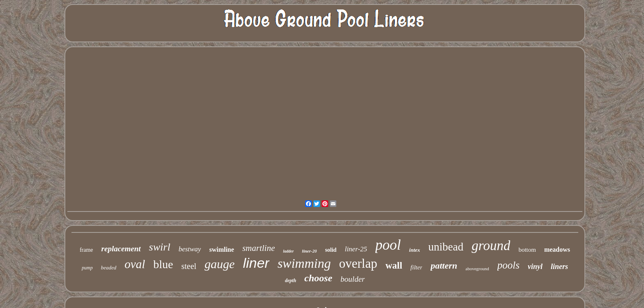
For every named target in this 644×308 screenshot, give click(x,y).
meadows (557, 249)
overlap (358, 263)
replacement (121, 249)
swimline (221, 249)
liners (559, 267)
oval (135, 264)
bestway (190, 249)
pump (87, 268)
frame (86, 250)
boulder (353, 279)
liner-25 (356, 249)
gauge (220, 264)
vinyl (535, 267)
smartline (259, 248)
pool (388, 245)
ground (491, 246)
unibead (446, 247)
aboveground (477, 269)
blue (163, 264)
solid (331, 250)
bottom (527, 250)
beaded (109, 268)
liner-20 (309, 251)
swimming (304, 263)
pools (508, 265)
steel (189, 266)
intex (415, 250)
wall (394, 265)
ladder (288, 251)
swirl (160, 247)
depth (291, 280)
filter (416, 267)
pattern (444, 265)
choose (318, 278)
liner (256, 263)
